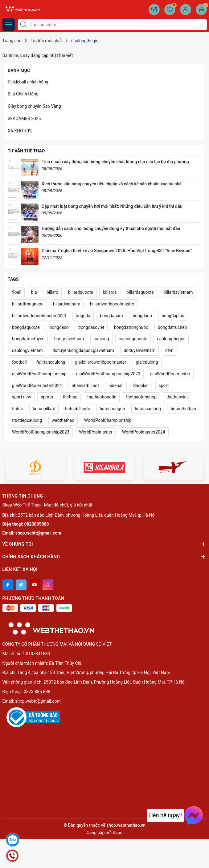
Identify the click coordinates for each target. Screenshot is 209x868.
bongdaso (59, 327)
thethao (70, 397)
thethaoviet (177, 397)
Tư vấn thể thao (26, 151)
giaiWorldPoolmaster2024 (37, 386)
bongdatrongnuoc (131, 327)
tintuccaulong (148, 409)
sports (47, 397)
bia (34, 292)
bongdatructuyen (28, 339)
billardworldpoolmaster (112, 304)
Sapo (118, 833)
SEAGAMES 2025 (24, 119)
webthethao (63, 420)
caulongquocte (133, 339)
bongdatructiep (172, 327)
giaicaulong (147, 362)
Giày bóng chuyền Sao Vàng (34, 106)
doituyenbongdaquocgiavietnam (83, 350)
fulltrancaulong (51, 362)
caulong (101, 339)
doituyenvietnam (139, 350)
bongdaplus (173, 316)
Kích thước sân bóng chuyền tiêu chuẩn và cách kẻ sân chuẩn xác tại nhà (112, 184)
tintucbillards (78, 409)
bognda (83, 316)
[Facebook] (8, 585)
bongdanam (111, 316)
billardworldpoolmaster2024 (39, 316)
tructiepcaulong (27, 420)
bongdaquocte (26, 327)
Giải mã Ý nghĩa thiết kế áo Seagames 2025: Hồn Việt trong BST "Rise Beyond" (117, 251)
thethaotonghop (141, 397)
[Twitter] (21, 585)
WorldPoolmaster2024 (144, 432)
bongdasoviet (91, 327)
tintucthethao (183, 409)
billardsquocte (140, 292)
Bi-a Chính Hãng (23, 94)
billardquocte (81, 292)
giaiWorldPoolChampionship (39, 374)
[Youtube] (34, 585)
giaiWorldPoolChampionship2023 (108, 374)
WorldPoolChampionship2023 (41, 432)
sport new (22, 397)
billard (52, 292)
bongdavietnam (69, 339)
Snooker (141, 386)
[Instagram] (48, 585)
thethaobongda (102, 397)
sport (164, 386)
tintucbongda (112, 409)
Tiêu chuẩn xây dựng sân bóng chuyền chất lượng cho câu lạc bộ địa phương (115, 162)
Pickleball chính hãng (28, 82)
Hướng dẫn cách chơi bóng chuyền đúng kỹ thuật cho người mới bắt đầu (111, 228)
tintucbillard (44, 409)
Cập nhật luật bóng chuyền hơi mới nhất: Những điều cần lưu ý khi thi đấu (112, 206)
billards (110, 292)
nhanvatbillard (85, 386)
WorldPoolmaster (96, 432)
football (19, 362)
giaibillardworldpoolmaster (100, 362)
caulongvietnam (27, 350)
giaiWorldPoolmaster (170, 374)
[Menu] (9, 25)
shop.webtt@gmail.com (38, 533)
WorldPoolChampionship (108, 420)
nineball (116, 386)
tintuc (17, 409)
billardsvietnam (178, 292)
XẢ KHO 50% (20, 131)
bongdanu (142, 316)
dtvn (169, 350)
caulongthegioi (171, 339)
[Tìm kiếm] (24, 25)
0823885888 (37, 524)
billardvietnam (67, 304)
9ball (17, 292)
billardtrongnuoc (28, 304)
